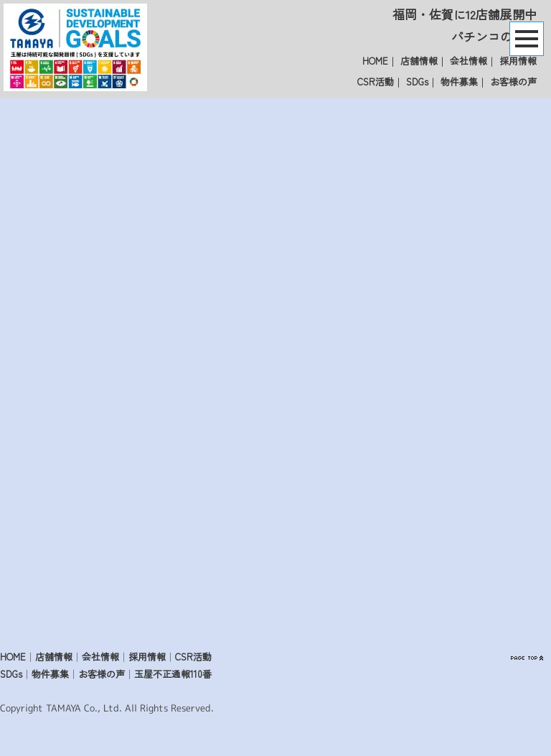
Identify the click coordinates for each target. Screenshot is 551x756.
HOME (375, 61)
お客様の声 (513, 81)
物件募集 (459, 81)
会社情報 (468, 61)
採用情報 (518, 61)
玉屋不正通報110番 (173, 674)
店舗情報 (419, 61)
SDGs (417, 81)
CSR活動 (376, 81)
